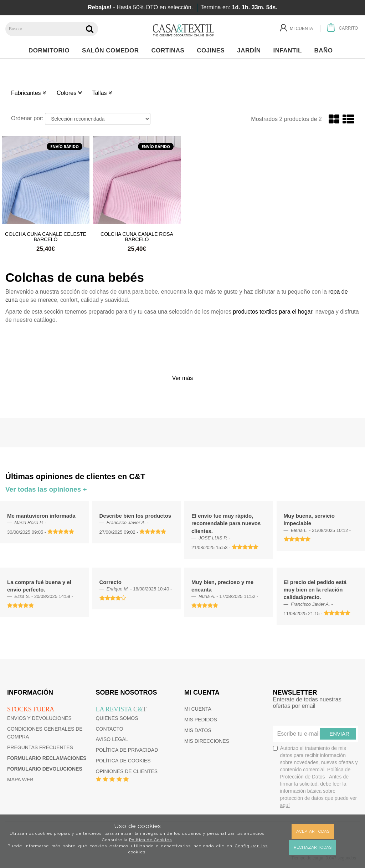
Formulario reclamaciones (47, 758)
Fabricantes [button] (29, 93)
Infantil (289, 50)
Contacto (110, 729)
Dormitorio (51, 50)
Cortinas (169, 50)
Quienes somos (117, 718)
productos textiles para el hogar (273, 312)
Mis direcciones (207, 741)
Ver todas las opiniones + (46, 489)
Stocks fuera (31, 709)
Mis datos (198, 730)
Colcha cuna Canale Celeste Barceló (46, 237)
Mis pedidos (201, 720)
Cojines (213, 50)
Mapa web (20, 780)
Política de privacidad (127, 750)
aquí (285, 805)
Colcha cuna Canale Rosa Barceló (137, 237)
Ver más (183, 378)
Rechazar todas (313, 847)
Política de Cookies (150, 840)
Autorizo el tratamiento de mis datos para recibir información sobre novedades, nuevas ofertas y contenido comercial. (315, 777)
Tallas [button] (102, 93)
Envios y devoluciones (39, 718)
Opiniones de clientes (127, 771)
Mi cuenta (198, 709)
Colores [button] (69, 93)
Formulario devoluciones (45, 769)
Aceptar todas (313, 831)
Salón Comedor (112, 50)
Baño (326, 50)
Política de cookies (123, 761)
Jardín (251, 50)
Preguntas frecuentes (40, 747)
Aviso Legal (112, 739)
